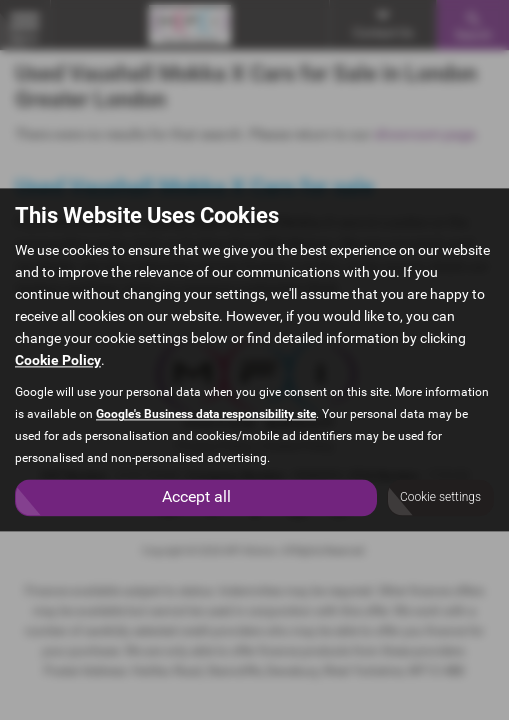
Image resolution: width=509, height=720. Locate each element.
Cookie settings (440, 498)
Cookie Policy (58, 361)
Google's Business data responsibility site (206, 415)
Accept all (196, 497)
